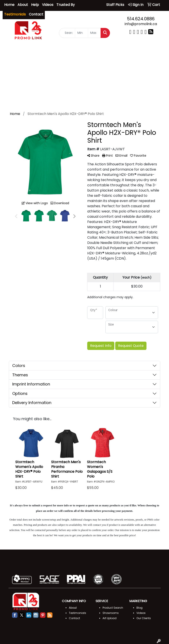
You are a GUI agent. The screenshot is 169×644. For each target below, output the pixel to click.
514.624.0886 (141, 19)
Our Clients (144, 618)
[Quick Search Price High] (94, 33)
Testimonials (78, 613)
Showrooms (111, 613)
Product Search (113, 608)
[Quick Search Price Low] (82, 33)
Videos (48, 5)
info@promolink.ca (141, 24)
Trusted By (66, 5)
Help (35, 5)
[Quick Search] (67, 33)
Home (9, 5)
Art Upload (110, 618)
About (23, 5)
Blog (139, 608)
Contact (36, 14)
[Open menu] (160, 50)
